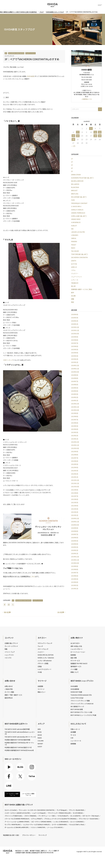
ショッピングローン (76, 649)
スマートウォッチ (43, 649)
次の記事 (61, 612)
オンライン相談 (9, 692)
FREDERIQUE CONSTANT (79, 203)
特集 (6, 649)
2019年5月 (75, 579)
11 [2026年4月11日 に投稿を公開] (95, 132)
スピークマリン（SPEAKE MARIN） (41, 822)
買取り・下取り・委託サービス (13, 695)
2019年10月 (75, 563)
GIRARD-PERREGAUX (78, 213)
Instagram (9, 605)
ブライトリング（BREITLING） (13, 816)
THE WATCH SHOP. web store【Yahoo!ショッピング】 (20, 733)
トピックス (8, 658)
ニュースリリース (76, 741)
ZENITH (74, 261)
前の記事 (7, 612)
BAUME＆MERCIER (77, 181)
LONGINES (75, 235)
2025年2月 (75, 359)
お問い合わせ (9, 686)
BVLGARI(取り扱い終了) (79, 197)
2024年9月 (75, 375)
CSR (72, 738)
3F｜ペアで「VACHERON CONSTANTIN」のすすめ (32, 59)
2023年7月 (75, 420)
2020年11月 (75, 522)
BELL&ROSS (75, 184)
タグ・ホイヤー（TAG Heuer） (91, 816)
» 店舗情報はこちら (87, 99)
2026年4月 (75, 314)
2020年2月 (75, 550)
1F (72, 159)
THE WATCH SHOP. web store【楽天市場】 (17, 729)
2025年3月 (75, 356)
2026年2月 (75, 321)
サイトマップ (43, 835)
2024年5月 (75, 388)
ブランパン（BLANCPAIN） (77, 810)
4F (72, 168)
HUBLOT (74, 226)
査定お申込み (9, 698)
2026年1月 (75, 324)
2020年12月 (75, 518)
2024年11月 (75, 369)
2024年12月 (75, 365)
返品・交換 (74, 658)
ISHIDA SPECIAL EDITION (46, 655)
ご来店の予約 (9, 689)
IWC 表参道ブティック (77, 706)
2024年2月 (75, 397)
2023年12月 (75, 404)
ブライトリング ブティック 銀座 (80, 701)
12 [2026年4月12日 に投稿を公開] (100, 132)
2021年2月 (75, 512)
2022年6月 (75, 461)
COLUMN (41, 741)
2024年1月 (75, 400)
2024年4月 (75, 391)
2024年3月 (75, 394)
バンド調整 (74, 669)
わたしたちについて (78, 724)
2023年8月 (75, 416)
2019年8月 (75, 569)
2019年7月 (75, 573)
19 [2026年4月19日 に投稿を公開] (100, 136)
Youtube (9, 767)
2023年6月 (75, 423)
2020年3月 (75, 547)
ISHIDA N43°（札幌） (76, 692)
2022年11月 (75, 445)
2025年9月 (75, 337)
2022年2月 (75, 474)
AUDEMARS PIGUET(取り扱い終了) (82, 178)
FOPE (73, 200)
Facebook (5, 605)
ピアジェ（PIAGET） (37, 819)
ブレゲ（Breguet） (62, 810)
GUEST (40, 746)
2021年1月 (75, 515)
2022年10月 (75, 448)
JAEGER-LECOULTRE (78, 232)
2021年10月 (75, 487)
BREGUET (74, 190)
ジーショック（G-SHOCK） (55, 827)
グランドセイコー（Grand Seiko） (89, 819)
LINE (9, 786)
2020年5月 (75, 541)
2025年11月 (75, 330)
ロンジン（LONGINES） (77, 822)
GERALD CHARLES (77, 210)
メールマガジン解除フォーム (28, 794)
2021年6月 (75, 499)
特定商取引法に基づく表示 (11, 835)
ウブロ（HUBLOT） (63, 816)
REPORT (40, 744)
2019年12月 (75, 557)
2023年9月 (75, 413)
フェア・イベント (31, 53)
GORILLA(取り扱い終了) (79, 216)
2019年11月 (75, 560)
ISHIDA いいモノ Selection (46, 658)
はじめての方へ (75, 643)
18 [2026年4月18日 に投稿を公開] (95, 136)
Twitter (13, 605)
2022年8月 (75, 455)
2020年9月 (75, 528)
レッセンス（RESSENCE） (61, 822)
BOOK (40, 732)
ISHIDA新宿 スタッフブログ (55, 12)
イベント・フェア (10, 652)
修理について (75, 672)
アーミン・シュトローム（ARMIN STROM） (17, 822)
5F (72, 171)
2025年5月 (75, 349)
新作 (73, 292)
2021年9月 (75, 490)
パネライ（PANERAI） (30, 816)
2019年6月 (75, 576)
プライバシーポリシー (29, 835)
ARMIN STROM (76, 175)
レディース (75, 280)
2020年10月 (75, 525)
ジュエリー (75, 273)
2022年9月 (75, 451)
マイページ (42, 681)
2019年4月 (75, 582)
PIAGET (74, 245)
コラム (73, 270)
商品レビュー (42, 692)
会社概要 (73, 732)
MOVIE (40, 735)
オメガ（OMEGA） (78, 813)
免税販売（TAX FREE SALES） (79, 663)
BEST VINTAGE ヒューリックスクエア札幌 (83, 715)
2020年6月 (75, 538)
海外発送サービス (76, 666)
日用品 (40, 666)
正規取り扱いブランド (11, 643)
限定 (73, 302)
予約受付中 (75, 283)
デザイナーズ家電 (43, 663)
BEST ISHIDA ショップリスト (82, 681)
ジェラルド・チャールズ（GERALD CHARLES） (36, 824)
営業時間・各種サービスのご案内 (82, 289)
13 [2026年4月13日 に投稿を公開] (73, 136)
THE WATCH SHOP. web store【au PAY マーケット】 (20, 737)
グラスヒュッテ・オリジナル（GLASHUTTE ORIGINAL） (61, 819)
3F (6, 53)
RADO (73, 248)
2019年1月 (75, 589)
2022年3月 (75, 471)
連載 (73, 299)
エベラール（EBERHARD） (59, 824)
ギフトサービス (75, 661)
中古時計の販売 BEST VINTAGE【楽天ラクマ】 (18, 747)
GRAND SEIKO (76, 219)
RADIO (40, 738)
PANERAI (74, 241)
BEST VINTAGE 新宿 (77, 709)
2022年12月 (75, 442)
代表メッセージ (75, 729)
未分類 (73, 296)
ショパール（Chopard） (39, 813)
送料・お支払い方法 (76, 646)
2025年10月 (75, 334)
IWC (72, 229)
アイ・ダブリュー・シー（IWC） (47, 816)
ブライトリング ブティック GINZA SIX (82, 704)
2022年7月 (75, 458)
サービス (73, 735)
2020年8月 (75, 531)
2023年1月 (75, 439)
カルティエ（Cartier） (11, 810)
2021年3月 (75, 509)
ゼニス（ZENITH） (76, 816)
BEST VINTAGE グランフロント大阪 (81, 712)
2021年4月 (75, 506)
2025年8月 (75, 340)
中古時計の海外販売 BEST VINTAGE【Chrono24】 (19, 750)
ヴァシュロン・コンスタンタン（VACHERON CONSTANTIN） (37, 810)
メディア (41, 724)
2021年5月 (75, 502)
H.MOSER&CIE (76, 222)
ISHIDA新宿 (31, 76)
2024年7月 (75, 381)
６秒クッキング (8, 360)
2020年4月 (75, 544)
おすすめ (74, 264)
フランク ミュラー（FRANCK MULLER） (59, 813)
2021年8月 (75, 493)
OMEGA (74, 238)
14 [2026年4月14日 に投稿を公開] (78, 136)
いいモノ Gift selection (45, 661)
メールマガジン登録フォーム (12, 794)
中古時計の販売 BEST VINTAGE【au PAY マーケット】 (19, 744)
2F (72, 162)
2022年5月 (75, 464)
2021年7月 (75, 496)
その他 (40, 672)
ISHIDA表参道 (75, 689)
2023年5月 (75, 426)
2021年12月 (75, 480)
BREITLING (75, 194)
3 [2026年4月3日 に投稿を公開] (91, 128)
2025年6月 (75, 346)
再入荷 (73, 286)
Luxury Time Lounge (77, 698)
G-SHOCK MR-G (76, 206)
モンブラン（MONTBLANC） (13, 824)
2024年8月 (75, 378)
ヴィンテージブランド (11, 646)
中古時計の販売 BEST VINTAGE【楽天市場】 (17, 740)
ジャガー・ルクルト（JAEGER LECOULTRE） (17, 813)
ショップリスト (9, 655)
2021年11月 (75, 483)
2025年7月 (75, 343)
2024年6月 (75, 385)
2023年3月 (75, 432)
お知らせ (74, 267)
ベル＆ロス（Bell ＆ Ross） (77, 824)
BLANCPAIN (75, 187)
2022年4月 (75, 467)
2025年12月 (75, 327)
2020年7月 (75, 534)
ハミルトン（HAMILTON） (38, 827)
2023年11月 (75, 407)
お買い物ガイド (77, 638)
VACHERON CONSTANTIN (16, 53)
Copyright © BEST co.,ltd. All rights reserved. (89, 852)
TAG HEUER (75, 251)
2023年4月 (75, 429)
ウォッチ (40, 646)
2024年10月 (75, 372)
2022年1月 (75, 477)
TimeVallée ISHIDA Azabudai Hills (81, 695)
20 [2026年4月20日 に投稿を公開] (73, 139)
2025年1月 (75, 362)
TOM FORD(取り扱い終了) (80, 254)
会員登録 (40, 686)
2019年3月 (75, 585)
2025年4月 (75, 353)
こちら (33, 576)
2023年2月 (75, 436)
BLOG (20, 767)
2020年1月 (75, 553)
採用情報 (73, 744)
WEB (39, 729)
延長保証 (73, 655)
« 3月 (73, 146)
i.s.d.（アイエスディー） (44, 669)
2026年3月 (75, 318)
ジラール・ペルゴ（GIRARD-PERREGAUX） (17, 819)
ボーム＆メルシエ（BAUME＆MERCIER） (17, 827)
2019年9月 (75, 566)
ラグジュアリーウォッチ (45, 643)
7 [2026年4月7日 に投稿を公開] (78, 132)
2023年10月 (75, 410)
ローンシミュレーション (78, 652)
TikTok (32, 776)
